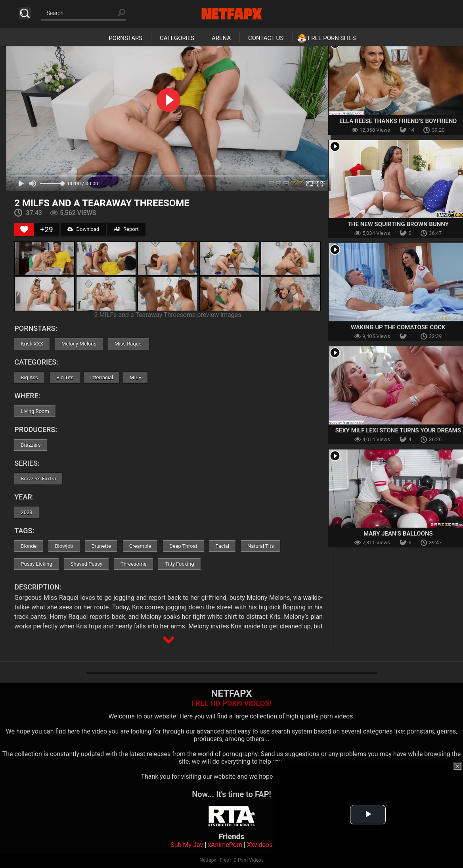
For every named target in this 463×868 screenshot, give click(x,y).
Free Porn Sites (332, 38)
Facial (222, 546)
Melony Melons (79, 344)
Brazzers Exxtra (38, 479)
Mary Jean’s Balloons (398, 534)
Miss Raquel (129, 344)
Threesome (133, 564)
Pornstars (125, 38)
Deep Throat (183, 546)
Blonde (29, 546)
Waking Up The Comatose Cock (398, 327)
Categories (177, 38)
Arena (221, 38)
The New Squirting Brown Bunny (398, 224)
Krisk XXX (32, 344)
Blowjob (64, 546)
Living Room (35, 411)
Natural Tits (261, 546)
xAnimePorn (225, 845)
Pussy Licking (36, 564)
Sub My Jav (187, 845)
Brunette (101, 546)
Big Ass (29, 377)
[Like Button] (24, 229)
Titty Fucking (179, 564)
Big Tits (65, 377)
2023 (26, 512)
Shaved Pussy (86, 564)
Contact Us (266, 38)
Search (25, 13)
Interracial (101, 377)
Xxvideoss (261, 845)
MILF (135, 377)
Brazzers (31, 445)
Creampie (140, 546)
